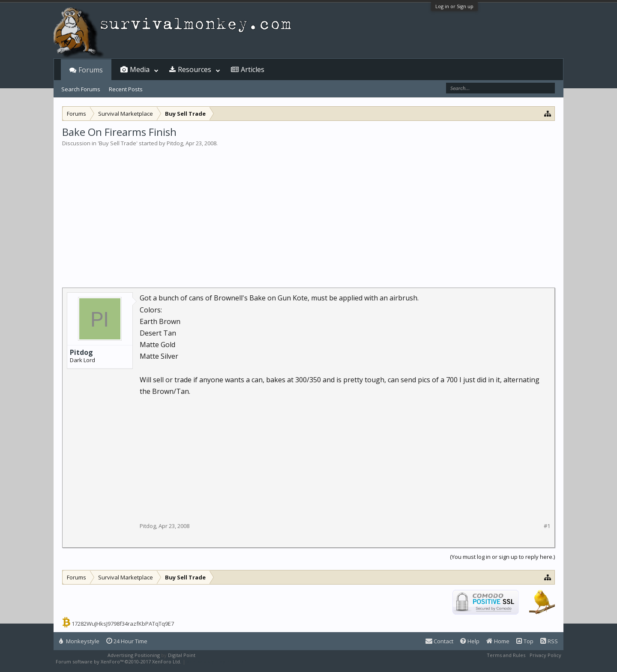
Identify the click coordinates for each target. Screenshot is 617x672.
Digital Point (182, 655)
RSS (549, 641)
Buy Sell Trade (118, 143)
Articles (253, 69)
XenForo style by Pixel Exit (217, 661)
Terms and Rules (506, 655)
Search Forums (81, 89)
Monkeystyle (79, 641)
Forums (91, 70)
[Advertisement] (308, 212)
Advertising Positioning (134, 655)
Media (140, 69)
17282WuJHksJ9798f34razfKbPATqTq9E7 (123, 624)
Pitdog (175, 143)
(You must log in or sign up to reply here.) (502, 557)
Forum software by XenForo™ (118, 661)
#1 (547, 526)
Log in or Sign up (454, 6)
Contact (439, 641)
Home (498, 641)
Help (470, 641)
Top (525, 641)
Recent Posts (126, 89)
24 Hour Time (127, 641)
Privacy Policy (545, 655)
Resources (195, 69)
